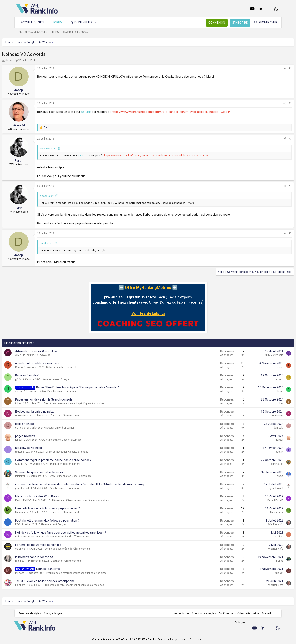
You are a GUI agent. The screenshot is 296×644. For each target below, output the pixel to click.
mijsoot (34, 573)
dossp (24, 60)
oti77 (32, 355)
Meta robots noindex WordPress (51, 496)
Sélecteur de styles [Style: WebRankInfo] (32, 613)
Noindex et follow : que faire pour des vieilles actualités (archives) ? (75, 533)
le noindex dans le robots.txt (49, 557)
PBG (32, 524)
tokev (33, 403)
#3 (276, 139)
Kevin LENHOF (38, 500)
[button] (98, 23)
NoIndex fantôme (62, 569)
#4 (276, 186)
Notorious (35, 416)
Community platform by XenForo (125, 639)
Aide (254, 613)
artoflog (265, 537)
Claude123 (36, 464)
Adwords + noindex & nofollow (50, 351)
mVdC (265, 379)
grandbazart (36, 488)
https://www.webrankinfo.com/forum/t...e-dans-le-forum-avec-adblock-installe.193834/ (185, 112)
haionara (35, 585)
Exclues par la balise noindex (49, 412)
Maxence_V (36, 512)
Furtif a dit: (61, 243)
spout (266, 476)
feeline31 (35, 561)
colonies (35, 549)
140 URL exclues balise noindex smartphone (59, 581)
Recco (33, 367)
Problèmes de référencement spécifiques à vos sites (88, 403)
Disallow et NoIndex (43, 448)
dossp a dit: (61, 196)
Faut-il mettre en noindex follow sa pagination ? (62, 521)
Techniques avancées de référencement (81, 537)
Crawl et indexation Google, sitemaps (75, 440)
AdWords (60, 355)
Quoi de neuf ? (84, 22)
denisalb (34, 428)
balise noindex (39, 424)
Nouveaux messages (35, 32)
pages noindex (39, 436)
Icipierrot (35, 476)
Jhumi (33, 391)
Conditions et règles (202, 613)
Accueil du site (35, 22)
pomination (262, 464)
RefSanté (35, 537)
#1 (276, 68)
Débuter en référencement (76, 367)
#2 (276, 104)
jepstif (33, 440)
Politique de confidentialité (233, 613)
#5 (276, 233)
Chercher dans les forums (71, 32)
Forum (60, 22)
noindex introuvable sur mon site (52, 363)
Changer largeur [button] (55, 613)
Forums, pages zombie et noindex (53, 545)
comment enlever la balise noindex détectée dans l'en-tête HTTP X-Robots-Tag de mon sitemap (95, 484)
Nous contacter (178, 613)
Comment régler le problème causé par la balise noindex (68, 460)
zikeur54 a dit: (62, 148)
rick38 (265, 561)
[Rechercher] (264, 23)
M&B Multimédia (260, 355)
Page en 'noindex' (41, 375)
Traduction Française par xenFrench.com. (181, 639)
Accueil (264, 613)
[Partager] (270, 68)
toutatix (34, 452)
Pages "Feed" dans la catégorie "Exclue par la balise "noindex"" (92, 387)
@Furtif (100, 112)
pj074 (33, 379)
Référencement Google (70, 379)
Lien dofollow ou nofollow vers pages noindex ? (62, 508)
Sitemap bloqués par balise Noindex (54, 472)
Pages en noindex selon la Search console (58, 399)
